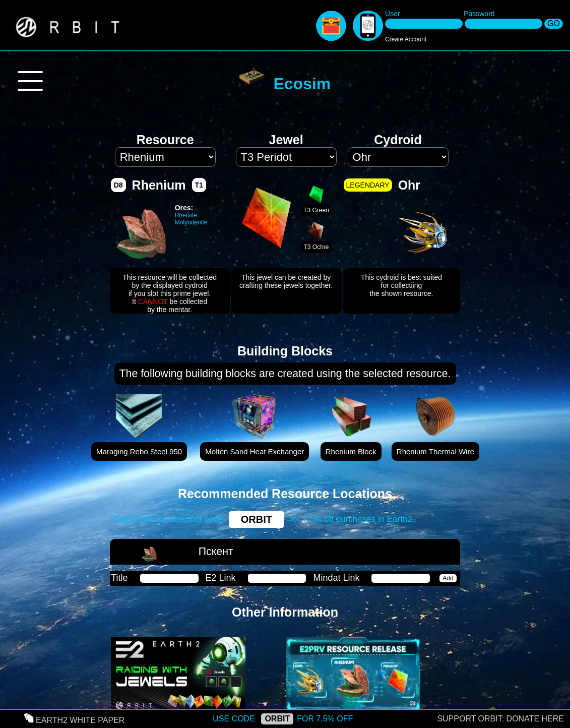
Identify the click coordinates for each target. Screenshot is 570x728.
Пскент (216, 552)
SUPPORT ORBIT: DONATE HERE (500, 719)
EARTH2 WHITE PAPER (80, 720)
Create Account (406, 39)
